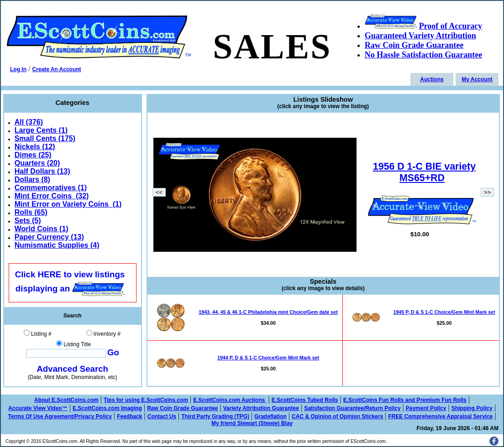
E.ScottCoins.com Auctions (230, 400)
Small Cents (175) (45, 138)
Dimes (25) (33, 155)
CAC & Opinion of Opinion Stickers (337, 416)
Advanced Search (72, 369)
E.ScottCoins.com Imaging (107, 408)
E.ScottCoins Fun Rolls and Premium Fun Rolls (405, 400)
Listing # (41, 334)
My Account (477, 79)
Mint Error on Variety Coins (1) (68, 204)
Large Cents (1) (41, 130)
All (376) (29, 122)
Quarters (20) (37, 163)
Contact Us (162, 416)
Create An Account (56, 69)
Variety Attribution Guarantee (261, 408)
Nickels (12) (35, 147)
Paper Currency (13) (49, 237)
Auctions (432, 79)
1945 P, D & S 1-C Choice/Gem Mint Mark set (444, 312)
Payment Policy (426, 408)
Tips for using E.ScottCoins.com (146, 400)
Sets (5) (28, 221)
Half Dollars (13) (42, 171)
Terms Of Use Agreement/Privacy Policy (60, 416)
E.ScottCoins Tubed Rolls (305, 400)
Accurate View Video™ (38, 408)
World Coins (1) (42, 229)
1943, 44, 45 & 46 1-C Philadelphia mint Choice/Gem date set (268, 312)
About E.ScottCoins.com (66, 400)
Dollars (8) (32, 179)
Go (113, 352)
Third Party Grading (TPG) (215, 416)
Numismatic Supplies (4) (57, 245)
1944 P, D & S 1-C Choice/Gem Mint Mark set (268, 358)
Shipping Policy (472, 408)
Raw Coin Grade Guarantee (182, 408)
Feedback (129, 416)
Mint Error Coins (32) (52, 196)
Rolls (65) (31, 212)
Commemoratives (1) (51, 188)
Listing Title (77, 344)
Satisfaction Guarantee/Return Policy (352, 408)
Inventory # (107, 334)
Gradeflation (270, 416)
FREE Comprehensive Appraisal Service (440, 416)
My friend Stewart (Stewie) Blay (252, 423)
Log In (18, 69)
